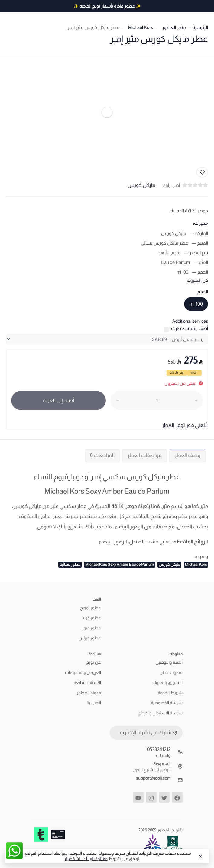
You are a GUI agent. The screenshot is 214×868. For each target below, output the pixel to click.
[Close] (200, 856)
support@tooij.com (153, 778)
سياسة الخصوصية (167, 703)
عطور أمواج (91, 608)
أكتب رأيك (171, 185)
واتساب (163, 755)
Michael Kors (196, 564)
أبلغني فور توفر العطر (185, 425)
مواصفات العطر (144, 455)
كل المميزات (197, 280)
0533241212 (159, 749)
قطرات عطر (172, 672)
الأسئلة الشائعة (87, 682)
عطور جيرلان (90, 638)
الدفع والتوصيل (169, 662)
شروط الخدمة (170, 693)
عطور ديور (91, 628)
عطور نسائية (70, 564)
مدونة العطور (89, 693)
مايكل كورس (169, 564)
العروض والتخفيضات (83, 672)
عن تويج (94, 662)
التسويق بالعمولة (167, 682)
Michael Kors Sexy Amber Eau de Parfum (120, 564)
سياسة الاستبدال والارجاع (160, 713)
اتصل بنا (94, 703)
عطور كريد (91, 618)
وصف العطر (187, 455)
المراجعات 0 (102, 455)
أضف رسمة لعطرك (190, 328)
